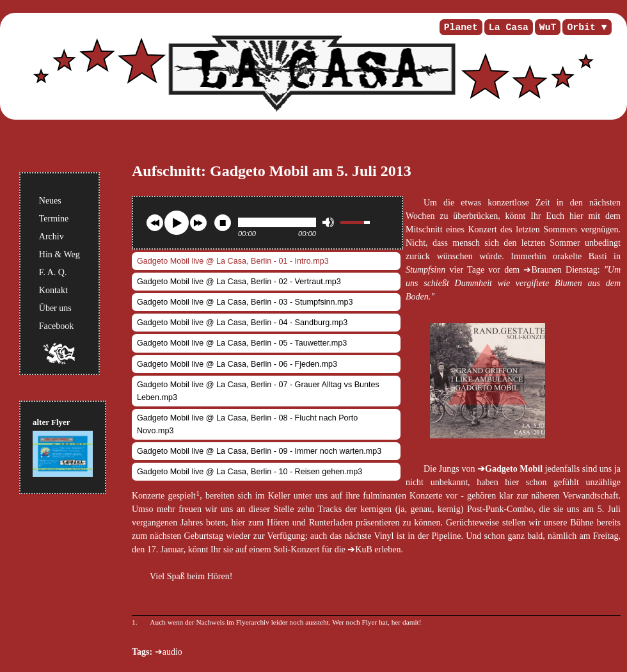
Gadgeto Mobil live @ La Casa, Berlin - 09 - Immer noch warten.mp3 (259, 451)
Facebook (56, 326)
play (177, 223)
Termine (54, 219)
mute (328, 222)
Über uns (55, 308)
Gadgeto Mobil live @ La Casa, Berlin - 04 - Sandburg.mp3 (242, 323)
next (198, 223)
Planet (461, 28)
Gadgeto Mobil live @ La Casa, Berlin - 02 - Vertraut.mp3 (239, 282)
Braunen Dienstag (564, 270)
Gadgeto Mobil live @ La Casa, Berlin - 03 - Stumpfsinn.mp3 (245, 302)
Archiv (52, 236)
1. (135, 622)
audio (172, 652)
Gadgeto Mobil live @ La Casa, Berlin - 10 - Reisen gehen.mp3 (250, 472)
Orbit (581, 28)
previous (155, 223)
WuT (548, 28)
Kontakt (53, 290)
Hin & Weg (60, 254)
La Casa (509, 28)
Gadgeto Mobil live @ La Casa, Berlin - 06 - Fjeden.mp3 (237, 364)
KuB (363, 549)
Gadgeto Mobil (514, 469)
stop (223, 223)
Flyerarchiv (253, 622)
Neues (50, 201)
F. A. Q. (53, 272)
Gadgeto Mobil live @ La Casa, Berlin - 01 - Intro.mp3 (233, 261)
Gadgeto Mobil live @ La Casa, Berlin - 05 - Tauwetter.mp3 (242, 343)
